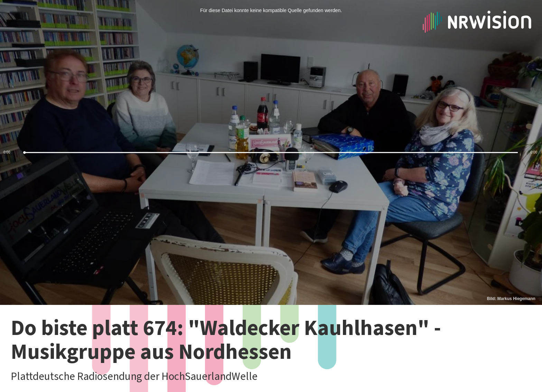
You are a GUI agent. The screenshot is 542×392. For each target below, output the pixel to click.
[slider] (271, 153)
